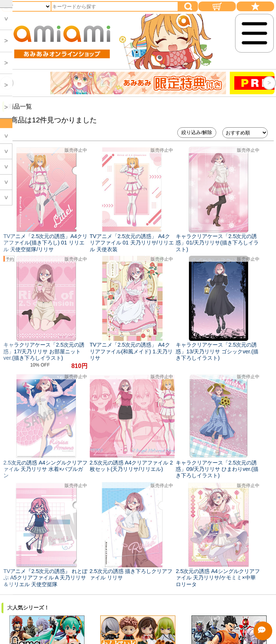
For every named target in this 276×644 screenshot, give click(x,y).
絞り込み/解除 (197, 132)
